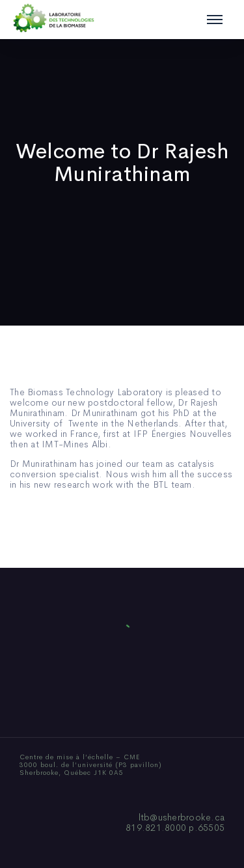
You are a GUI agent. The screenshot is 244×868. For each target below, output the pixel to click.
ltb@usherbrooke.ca (182, 817)
